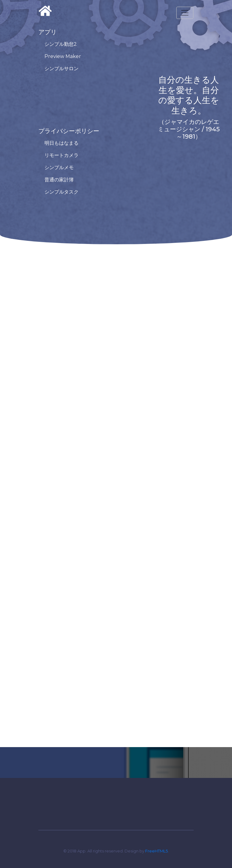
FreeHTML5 (156, 851)
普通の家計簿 (59, 180)
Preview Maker (63, 56)
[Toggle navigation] (185, 13)
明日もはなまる (62, 143)
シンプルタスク (62, 192)
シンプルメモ (59, 167)
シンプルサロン (62, 69)
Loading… (116, 488)
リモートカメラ (62, 155)
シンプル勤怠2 (61, 44)
